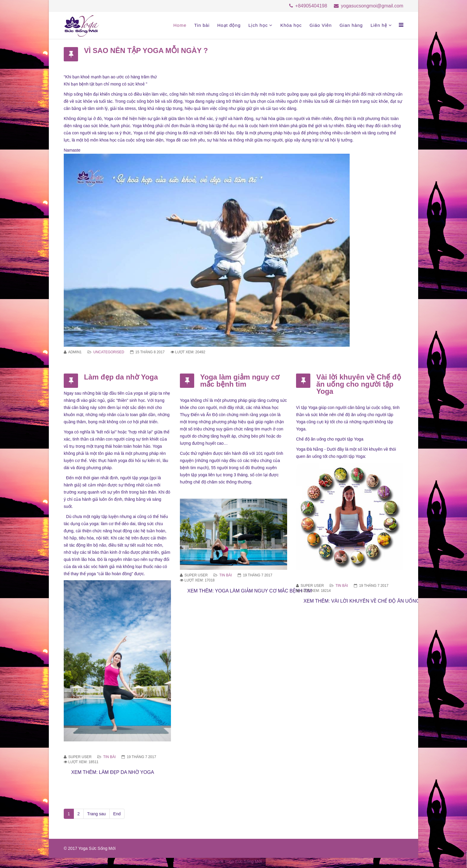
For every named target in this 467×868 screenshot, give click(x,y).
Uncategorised (109, 352)
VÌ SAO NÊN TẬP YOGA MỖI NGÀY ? (146, 50)
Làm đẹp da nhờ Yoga (121, 377)
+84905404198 (311, 6)
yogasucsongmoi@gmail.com (372, 6)
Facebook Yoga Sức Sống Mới (233, 861)
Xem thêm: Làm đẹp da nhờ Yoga (113, 772)
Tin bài (202, 25)
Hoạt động (229, 25)
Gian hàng (351, 25)
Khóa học (291, 25)
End (117, 814)
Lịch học (258, 25)
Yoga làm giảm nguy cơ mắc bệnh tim (240, 381)
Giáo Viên (321, 25)
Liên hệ (379, 25)
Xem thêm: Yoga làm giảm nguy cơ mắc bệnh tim (250, 591)
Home (180, 25)
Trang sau (97, 814)
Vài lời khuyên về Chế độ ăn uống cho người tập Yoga (359, 384)
